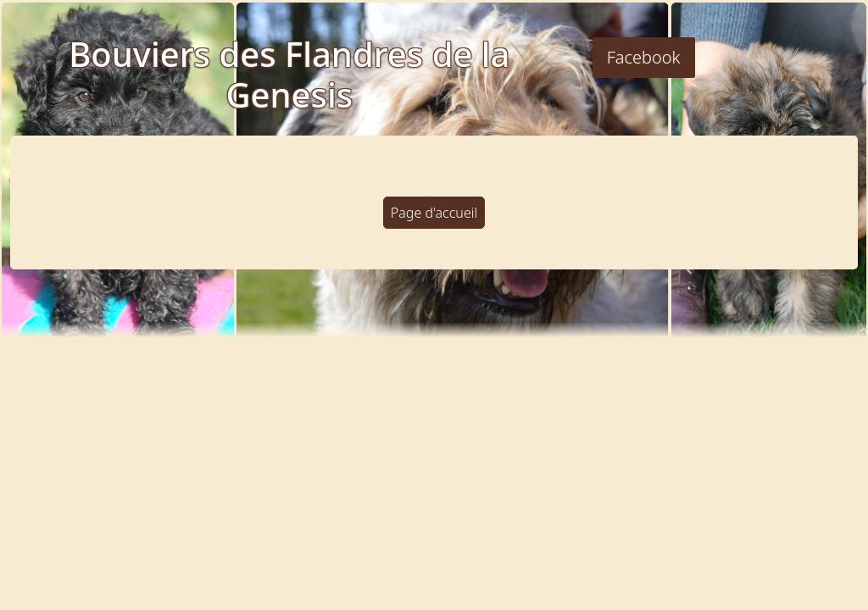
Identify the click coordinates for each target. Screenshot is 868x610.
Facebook (644, 57)
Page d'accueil (434, 213)
